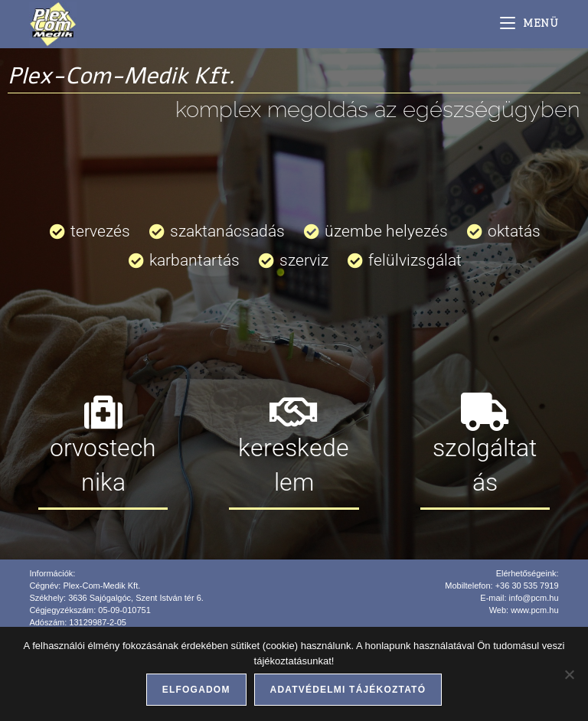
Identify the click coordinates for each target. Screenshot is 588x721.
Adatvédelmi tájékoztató (348, 690)
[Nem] (569, 674)
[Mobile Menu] (529, 24)
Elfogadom (196, 690)
